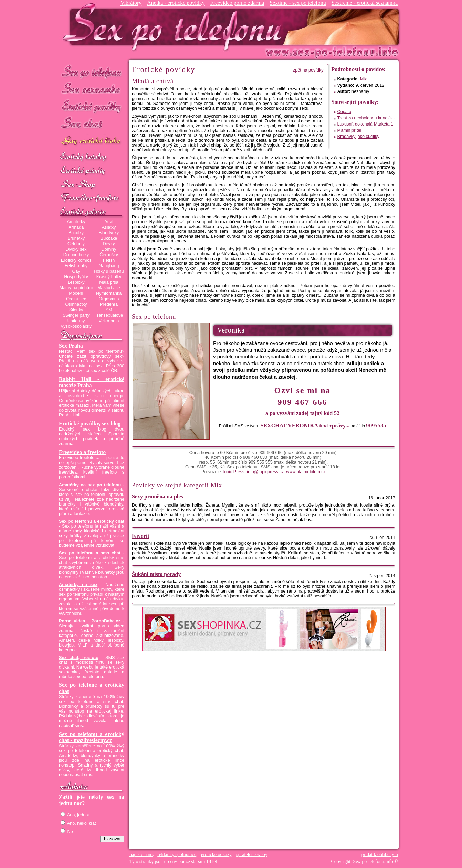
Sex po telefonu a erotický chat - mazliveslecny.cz (92, 737)
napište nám (141, 854)
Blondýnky (109, 233)
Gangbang (109, 266)
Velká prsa (109, 321)
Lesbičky (76, 282)
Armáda (76, 227)
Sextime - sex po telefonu (298, 3)
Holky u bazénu (109, 271)
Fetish (109, 260)
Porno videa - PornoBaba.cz (90, 621)
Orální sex (76, 299)
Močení (76, 293)
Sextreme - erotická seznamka (365, 3)
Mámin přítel (349, 130)
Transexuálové (109, 315)
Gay (76, 271)
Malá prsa (109, 282)
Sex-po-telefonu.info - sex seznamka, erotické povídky (175, 27)
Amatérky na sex (78, 585)
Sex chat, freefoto (79, 658)
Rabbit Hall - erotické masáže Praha (92, 382)
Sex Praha (71, 346)
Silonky (76, 310)
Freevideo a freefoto (82, 452)
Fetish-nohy (76, 266)
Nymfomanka (109, 293)
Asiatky (109, 227)
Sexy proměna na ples (157, 496)
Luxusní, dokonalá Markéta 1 (365, 124)
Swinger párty (76, 315)
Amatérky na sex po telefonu (90, 485)
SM (109, 310)
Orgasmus (109, 299)
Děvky (109, 244)
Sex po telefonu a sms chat (90, 553)
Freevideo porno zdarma (237, 3)
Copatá (344, 112)
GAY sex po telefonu (92, 142)
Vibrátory (131, 3)
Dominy (109, 249)
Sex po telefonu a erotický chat (92, 521)
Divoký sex (76, 249)
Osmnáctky (76, 304)
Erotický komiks (76, 260)
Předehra (109, 304)
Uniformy (76, 321)
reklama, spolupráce (177, 854)
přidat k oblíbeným (380, 854)
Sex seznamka (92, 89)
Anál (109, 222)
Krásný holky (109, 277)
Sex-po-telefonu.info (373, 862)
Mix (364, 79)
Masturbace (109, 288)
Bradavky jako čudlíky (358, 137)
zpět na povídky (308, 70)
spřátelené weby (252, 854)
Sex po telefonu (92, 71)
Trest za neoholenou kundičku (366, 118)
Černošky (109, 255)
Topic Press (233, 472)
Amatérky (76, 222)
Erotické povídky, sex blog (90, 424)
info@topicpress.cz (265, 472)
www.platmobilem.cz (306, 472)
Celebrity (76, 244)
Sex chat (92, 124)
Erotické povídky (92, 106)
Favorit (141, 536)
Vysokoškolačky (76, 326)
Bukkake (109, 238)
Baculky (76, 233)
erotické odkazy (216, 854)
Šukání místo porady (156, 574)
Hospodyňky (76, 277)
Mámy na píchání (76, 288)
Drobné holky (76, 255)
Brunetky (76, 238)
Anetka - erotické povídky (176, 3)
